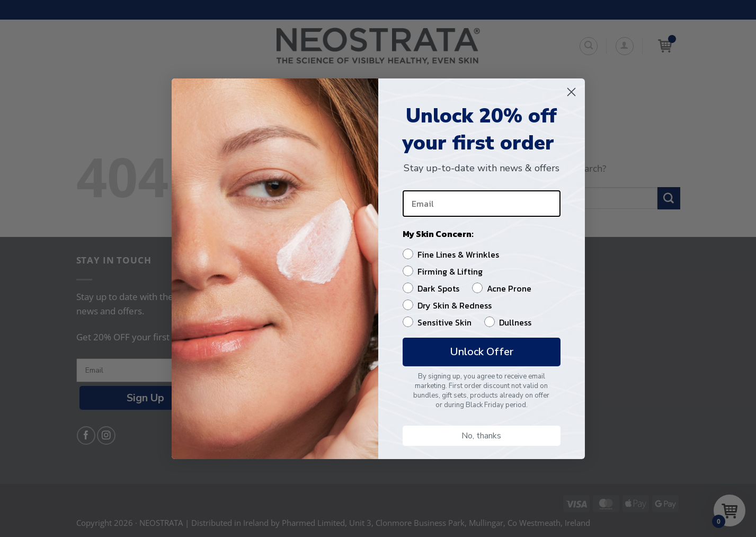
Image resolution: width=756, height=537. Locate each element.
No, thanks (481, 436)
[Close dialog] (571, 92)
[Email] (482, 204)
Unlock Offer (482, 352)
